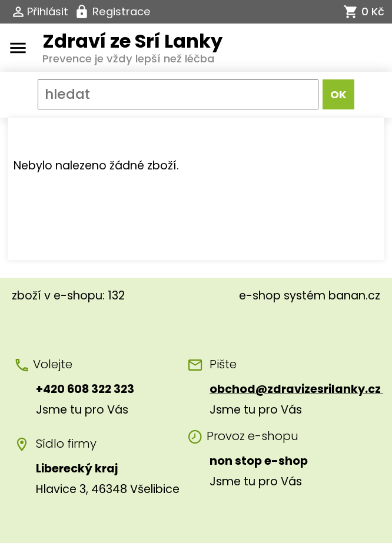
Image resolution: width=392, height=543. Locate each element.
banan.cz (354, 296)
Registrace (122, 11)
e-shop (260, 296)
